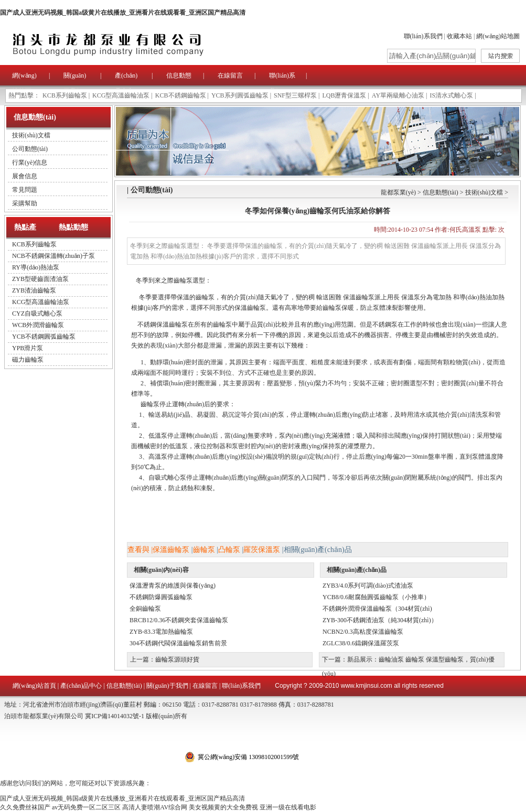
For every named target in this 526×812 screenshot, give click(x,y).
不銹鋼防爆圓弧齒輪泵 (161, 597)
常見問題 (25, 190)
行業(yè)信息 (30, 163)
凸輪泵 (229, 550)
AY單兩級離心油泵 (398, 95)
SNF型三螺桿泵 (295, 95)
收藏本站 (459, 36)
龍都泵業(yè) (398, 192)
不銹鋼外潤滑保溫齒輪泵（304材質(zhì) (377, 609)
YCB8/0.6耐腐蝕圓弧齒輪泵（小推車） (376, 597)
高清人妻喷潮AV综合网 (155, 807)
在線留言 (230, 75)
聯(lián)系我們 (423, 36)
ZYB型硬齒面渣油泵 (40, 279)
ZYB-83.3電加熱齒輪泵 (161, 632)
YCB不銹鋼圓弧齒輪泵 (44, 337)
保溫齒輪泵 (171, 550)
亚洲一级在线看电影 (288, 807)
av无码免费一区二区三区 (86, 807)
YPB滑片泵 (28, 348)
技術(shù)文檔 (31, 135)
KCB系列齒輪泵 (65, 95)
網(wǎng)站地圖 (498, 36)
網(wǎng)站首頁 (34, 686)
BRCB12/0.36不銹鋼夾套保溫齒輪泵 (179, 620)
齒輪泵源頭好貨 (177, 659)
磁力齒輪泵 (28, 360)
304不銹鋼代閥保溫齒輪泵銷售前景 (178, 643)
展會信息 (25, 176)
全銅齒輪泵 (145, 609)
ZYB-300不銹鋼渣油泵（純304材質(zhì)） (380, 620)
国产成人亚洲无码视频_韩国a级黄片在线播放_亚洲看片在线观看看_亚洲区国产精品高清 (123, 13)
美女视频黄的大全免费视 (223, 807)
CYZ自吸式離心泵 (37, 313)
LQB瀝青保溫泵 (344, 95)
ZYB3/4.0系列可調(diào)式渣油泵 (368, 586)
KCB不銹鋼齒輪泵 (181, 95)
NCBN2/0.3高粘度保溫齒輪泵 (363, 632)
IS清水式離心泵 (452, 95)
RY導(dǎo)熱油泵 (36, 267)
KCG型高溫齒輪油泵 (121, 95)
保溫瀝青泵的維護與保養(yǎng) (173, 586)
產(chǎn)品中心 (81, 686)
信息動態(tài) (441, 192)
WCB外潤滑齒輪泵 (38, 325)
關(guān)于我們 (167, 686)
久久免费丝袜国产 (25, 807)
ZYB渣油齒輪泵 (34, 290)
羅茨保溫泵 (262, 550)
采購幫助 (25, 203)
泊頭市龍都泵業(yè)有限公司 (142, 44)
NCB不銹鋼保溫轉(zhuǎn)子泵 (53, 256)
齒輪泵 (204, 550)
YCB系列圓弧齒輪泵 (240, 95)
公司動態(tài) (30, 149)
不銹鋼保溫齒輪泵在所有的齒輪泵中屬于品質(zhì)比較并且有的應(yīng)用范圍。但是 (252, 324)
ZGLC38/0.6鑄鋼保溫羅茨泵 (361, 643)
